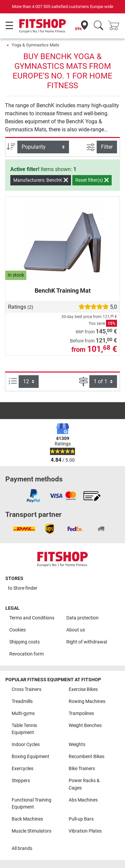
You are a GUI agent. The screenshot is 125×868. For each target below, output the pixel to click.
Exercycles (22, 769)
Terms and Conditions (32, 618)
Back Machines (27, 819)
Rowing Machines (87, 701)
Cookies (17, 630)
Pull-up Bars (81, 819)
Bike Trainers (82, 769)
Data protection (82, 618)
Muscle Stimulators (31, 831)
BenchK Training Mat (63, 291)
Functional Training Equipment (31, 804)
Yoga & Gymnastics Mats (35, 45)
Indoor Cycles (26, 745)
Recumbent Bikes (86, 757)
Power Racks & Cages (84, 784)
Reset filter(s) (92, 180)
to (23, 588)
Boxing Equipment (30, 757)
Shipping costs (24, 642)
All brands (22, 848)
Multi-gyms (23, 713)
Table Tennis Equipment (24, 729)
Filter (107, 147)
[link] (33, 496)
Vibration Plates (85, 831)
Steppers (21, 781)
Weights (77, 745)
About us (76, 630)
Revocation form (26, 654)
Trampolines (81, 713)
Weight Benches (85, 726)
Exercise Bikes (83, 689)
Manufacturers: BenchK (41, 180)
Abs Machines (83, 800)
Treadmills (22, 701)
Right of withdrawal (87, 642)
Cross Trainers (26, 689)
